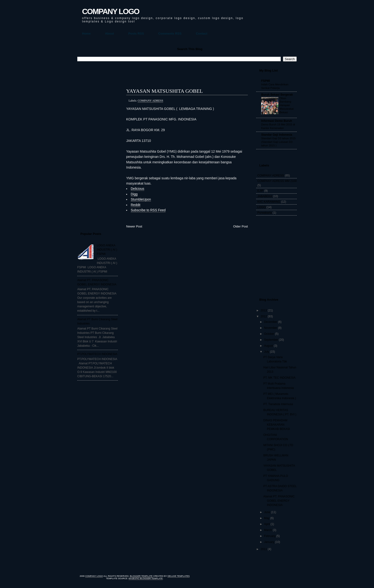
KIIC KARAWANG (269, 202)
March (268, 530)
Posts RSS (136, 34)
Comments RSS (170, 34)
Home (86, 34)
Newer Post (134, 226)
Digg (134, 194)
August (268, 346)
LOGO (262, 207)
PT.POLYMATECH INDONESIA (97, 354)
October (269, 334)
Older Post (241, 226)
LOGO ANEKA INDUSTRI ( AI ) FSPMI (107, 250)
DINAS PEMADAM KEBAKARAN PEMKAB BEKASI (277, 425)
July (267, 352)
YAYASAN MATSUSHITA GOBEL (164, 91)
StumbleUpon (141, 199)
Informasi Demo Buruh (277, 121)
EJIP (260, 191)
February (270, 536)
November (271, 328)
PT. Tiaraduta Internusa (278, 404)
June (267, 512)
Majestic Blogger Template (146, 578)
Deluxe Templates (179, 576)
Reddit (135, 205)
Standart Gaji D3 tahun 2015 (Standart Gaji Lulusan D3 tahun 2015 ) (278, 142)
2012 (264, 316)
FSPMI (266, 81)
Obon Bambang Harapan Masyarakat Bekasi (287, 105)
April (267, 524)
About (109, 34)
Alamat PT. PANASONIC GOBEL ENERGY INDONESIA (279, 501)
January (269, 542)
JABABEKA (265, 196)
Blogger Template (141, 576)
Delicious (138, 189)
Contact (202, 34)
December (271, 322)
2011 (264, 549)
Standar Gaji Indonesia (277, 135)
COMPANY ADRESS (150, 101)
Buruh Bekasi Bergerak (277, 95)
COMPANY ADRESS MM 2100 (277, 181)
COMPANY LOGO (111, 11)
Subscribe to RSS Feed (148, 210)
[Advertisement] (96, 144)
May (267, 518)
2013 (264, 310)
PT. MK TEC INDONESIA (279, 378)
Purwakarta (265, 213)
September (271, 340)
